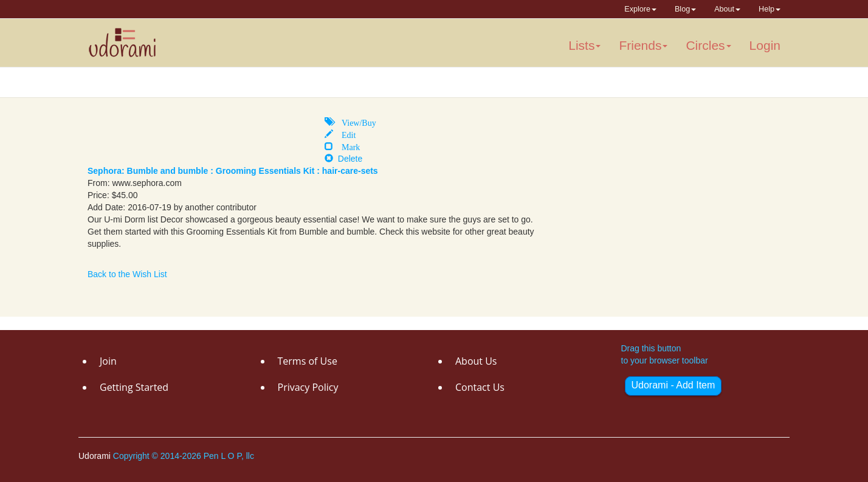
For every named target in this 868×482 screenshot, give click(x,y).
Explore (640, 9)
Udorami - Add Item (673, 385)
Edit (344, 134)
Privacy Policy (308, 387)
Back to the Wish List (127, 274)
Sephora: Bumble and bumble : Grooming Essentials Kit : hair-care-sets (233, 171)
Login (765, 45)
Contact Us (480, 387)
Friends (643, 45)
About (727, 9)
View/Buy (355, 122)
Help (770, 9)
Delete (343, 159)
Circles (708, 45)
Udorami (96, 456)
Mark (346, 146)
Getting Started (134, 387)
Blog (685, 9)
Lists (584, 45)
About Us (476, 361)
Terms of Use (308, 361)
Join (108, 361)
